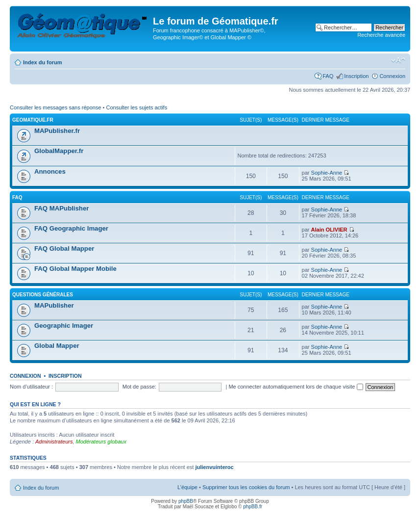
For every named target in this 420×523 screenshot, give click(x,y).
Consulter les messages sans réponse (55, 107)
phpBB (186, 501)
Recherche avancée (381, 35)
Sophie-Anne (327, 173)
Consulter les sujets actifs (136, 107)
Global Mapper (57, 346)
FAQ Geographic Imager (71, 228)
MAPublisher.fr (57, 131)
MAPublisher (54, 305)
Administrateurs (54, 442)
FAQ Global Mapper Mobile (75, 269)
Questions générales (43, 295)
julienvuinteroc (214, 467)
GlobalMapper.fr (59, 151)
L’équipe (187, 487)
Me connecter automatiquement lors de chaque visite (296, 387)
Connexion (392, 76)
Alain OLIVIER (329, 230)
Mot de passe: (139, 387)
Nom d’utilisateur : (31, 387)
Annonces (50, 171)
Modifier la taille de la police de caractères (398, 60)
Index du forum (42, 62)
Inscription (356, 76)
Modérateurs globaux (101, 442)
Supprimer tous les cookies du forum (246, 487)
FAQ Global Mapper (64, 248)
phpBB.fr (253, 507)
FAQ (328, 76)
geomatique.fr (33, 120)
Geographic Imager (64, 326)
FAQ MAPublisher (62, 208)
